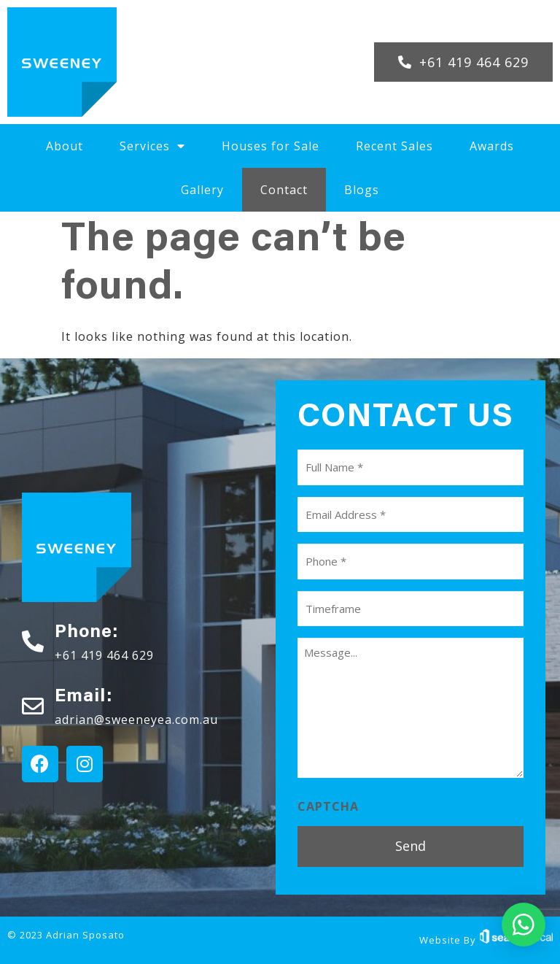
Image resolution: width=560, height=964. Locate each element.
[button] (463, 62)
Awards (492, 146)
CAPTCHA (328, 806)
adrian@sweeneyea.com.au (136, 720)
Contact (284, 190)
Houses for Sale (271, 146)
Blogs (362, 190)
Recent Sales (394, 146)
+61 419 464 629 (104, 655)
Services (152, 146)
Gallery (202, 190)
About (65, 146)
